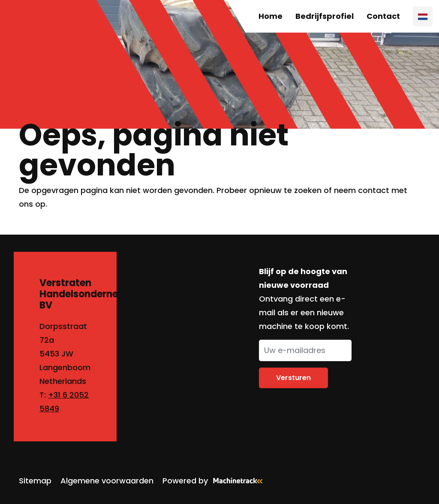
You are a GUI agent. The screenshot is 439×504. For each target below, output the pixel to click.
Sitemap (35, 481)
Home (271, 16)
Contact (383, 16)
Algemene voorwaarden (107, 481)
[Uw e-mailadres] (305, 350)
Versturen (293, 378)
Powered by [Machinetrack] (215, 481)
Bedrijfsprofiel (325, 16)
